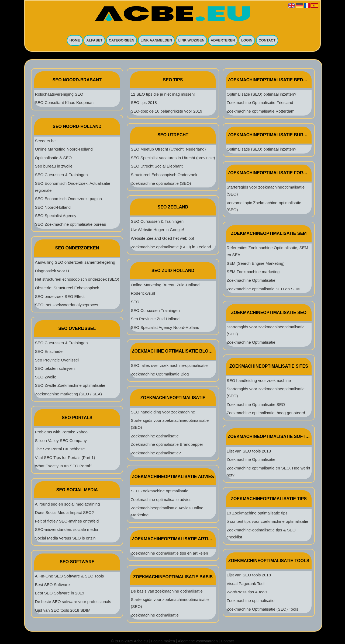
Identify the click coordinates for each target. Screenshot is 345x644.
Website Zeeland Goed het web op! (162, 238)
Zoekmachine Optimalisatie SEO (256, 404)
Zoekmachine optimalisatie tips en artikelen (169, 553)
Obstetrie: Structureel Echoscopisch (67, 288)
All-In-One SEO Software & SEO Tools (70, 576)
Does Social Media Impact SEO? (64, 512)
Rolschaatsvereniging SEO (59, 94)
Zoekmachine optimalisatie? (156, 453)
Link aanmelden (156, 41)
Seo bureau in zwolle (54, 166)
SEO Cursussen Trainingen (155, 310)
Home (75, 41)
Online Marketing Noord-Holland (64, 149)
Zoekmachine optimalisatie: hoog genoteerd (266, 413)
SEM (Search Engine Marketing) (256, 263)
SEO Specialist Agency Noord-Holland (165, 327)
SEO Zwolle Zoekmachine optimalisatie (70, 385)
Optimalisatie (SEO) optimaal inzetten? (261, 94)
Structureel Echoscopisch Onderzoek (164, 175)
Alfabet (94, 41)
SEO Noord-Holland (53, 207)
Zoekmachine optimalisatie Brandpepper (167, 444)
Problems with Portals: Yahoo (61, 432)
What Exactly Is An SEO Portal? (64, 466)
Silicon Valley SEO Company (61, 441)
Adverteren (223, 41)
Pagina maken (163, 641)
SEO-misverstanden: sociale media (67, 529)
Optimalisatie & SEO (54, 158)
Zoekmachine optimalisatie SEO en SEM (263, 289)
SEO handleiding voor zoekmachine (163, 412)
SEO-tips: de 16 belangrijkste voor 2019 (166, 111)
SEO (135, 302)
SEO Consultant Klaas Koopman (64, 102)
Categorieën (122, 41)
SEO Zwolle (46, 377)
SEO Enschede (49, 351)
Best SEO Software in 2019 (60, 593)
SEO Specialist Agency (56, 216)
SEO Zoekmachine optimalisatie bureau (71, 224)
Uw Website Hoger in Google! (157, 230)
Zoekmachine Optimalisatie (251, 280)
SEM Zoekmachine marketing (253, 272)
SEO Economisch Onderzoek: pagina (68, 199)
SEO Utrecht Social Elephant (157, 166)
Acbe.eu (141, 641)
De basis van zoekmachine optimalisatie (167, 591)
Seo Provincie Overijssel (57, 360)
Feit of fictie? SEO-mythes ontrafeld (67, 521)
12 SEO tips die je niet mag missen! (163, 94)
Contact (267, 41)
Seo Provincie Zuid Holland (155, 319)
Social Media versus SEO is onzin (65, 538)
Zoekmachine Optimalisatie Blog (160, 374)
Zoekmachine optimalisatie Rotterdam (261, 111)
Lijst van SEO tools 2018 (249, 451)
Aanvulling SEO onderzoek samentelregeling (75, 262)
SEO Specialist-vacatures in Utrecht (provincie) (173, 158)
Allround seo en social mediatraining (68, 504)
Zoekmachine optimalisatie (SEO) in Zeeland (171, 247)
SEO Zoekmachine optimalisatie (159, 491)
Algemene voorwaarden (198, 641)
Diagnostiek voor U (52, 271)
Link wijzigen (192, 41)
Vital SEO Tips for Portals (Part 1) (65, 457)
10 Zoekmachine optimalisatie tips (257, 513)
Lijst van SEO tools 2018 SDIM (63, 610)
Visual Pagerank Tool (246, 584)
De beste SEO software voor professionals (73, 602)
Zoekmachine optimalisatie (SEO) (161, 183)
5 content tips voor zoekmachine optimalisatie (268, 521)
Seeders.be (45, 141)
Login (247, 41)
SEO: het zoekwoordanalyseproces (67, 305)
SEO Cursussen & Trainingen (61, 175)
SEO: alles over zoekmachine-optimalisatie (169, 365)
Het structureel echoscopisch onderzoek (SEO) (77, 279)
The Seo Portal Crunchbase (60, 449)
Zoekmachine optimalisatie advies (161, 499)
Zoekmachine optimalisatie (155, 436)
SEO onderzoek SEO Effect (60, 296)
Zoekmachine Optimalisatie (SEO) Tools (263, 609)
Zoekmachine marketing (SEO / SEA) (68, 394)
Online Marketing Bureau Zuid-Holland (165, 285)
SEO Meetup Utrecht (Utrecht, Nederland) (168, 149)
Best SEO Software (52, 585)
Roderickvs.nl (143, 293)
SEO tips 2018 (144, 102)
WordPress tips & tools (247, 592)
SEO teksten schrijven (55, 368)
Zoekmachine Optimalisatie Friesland (260, 102)
